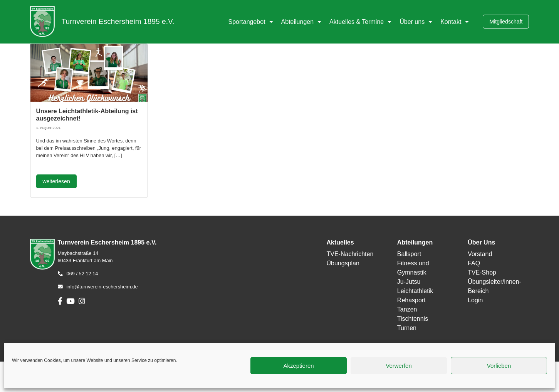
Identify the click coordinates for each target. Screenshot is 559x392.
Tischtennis (413, 319)
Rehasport (411, 300)
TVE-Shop (482, 272)
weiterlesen (56, 181)
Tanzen (407, 309)
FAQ (474, 263)
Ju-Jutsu (409, 282)
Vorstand (480, 254)
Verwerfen (399, 366)
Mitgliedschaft (506, 22)
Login (475, 300)
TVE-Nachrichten (350, 254)
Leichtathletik (415, 291)
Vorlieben (499, 366)
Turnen (407, 328)
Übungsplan (343, 263)
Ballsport (409, 254)
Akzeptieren (298, 366)
